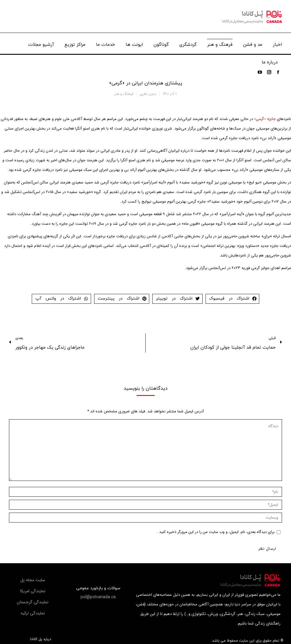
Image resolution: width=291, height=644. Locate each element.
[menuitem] (277, 43)
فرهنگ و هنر (124, 94)
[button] (98, 597)
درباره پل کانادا (41, 639)
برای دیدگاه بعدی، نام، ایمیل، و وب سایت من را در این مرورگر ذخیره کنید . (216, 532)
